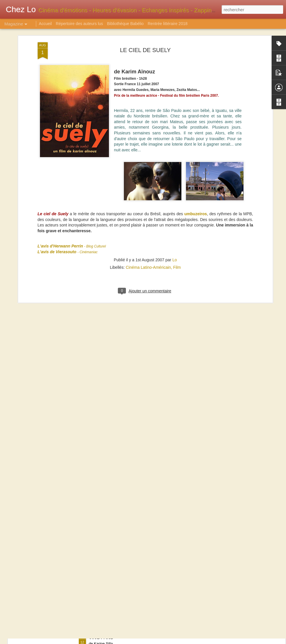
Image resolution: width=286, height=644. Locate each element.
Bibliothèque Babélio (125, 24)
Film (177, 204)
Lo (175, 196)
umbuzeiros (196, 150)
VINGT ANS (101, 638)
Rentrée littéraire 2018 (168, 24)
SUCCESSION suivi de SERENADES (127, 507)
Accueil (45, 24)
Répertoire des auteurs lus (79, 24)
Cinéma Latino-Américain (148, 204)
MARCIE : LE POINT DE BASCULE (125, 572)
